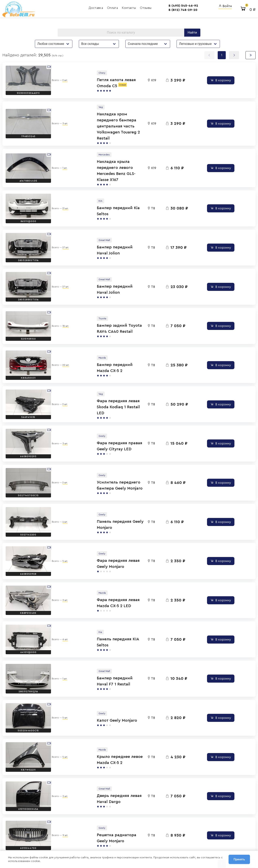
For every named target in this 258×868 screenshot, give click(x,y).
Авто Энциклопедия (159, 830)
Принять (239, 860)
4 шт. (61, 472)
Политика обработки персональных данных (70, 838)
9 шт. (61, 756)
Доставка (61, 9)
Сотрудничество (55, 847)
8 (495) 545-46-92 (148, 7)
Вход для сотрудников (198, 817)
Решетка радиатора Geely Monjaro (104, 758)
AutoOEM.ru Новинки (159, 835)
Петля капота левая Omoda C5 (101, 85)
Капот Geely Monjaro (90, 652)
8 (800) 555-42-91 (123, 835)
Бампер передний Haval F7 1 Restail (105, 617)
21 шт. (61, 189)
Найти (192, 37)
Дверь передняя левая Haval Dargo (105, 723)
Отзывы (110, 9)
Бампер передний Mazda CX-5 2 (101, 333)
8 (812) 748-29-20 (147, 11)
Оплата (77, 9)
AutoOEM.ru (153, 825)
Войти (225, 7)
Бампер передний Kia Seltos (98, 192)
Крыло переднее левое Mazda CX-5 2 (106, 688)
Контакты (94, 9)
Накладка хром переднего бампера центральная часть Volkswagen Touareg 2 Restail (105, 121)
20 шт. (62, 331)
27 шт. (61, 224)
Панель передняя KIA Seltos (97, 581)
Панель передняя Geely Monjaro (101, 475)
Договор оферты (55, 843)
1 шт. (61, 153)
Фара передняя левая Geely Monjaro (106, 510)
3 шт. (61, 118)
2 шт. (61, 83)
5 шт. (61, 508)
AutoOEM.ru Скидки (159, 841)
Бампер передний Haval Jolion (100, 227)
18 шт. (61, 295)
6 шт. (61, 579)
